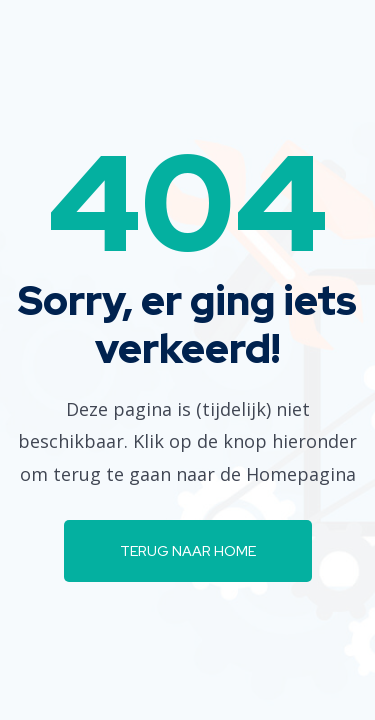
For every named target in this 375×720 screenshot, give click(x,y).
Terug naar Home (188, 551)
